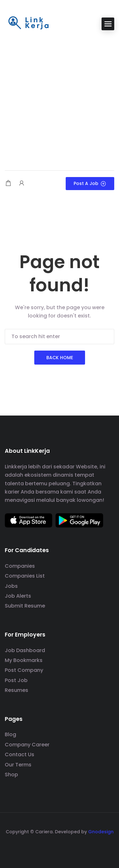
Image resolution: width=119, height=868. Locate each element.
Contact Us (20, 754)
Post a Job (90, 183)
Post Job (16, 680)
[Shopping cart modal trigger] (8, 184)
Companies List (25, 576)
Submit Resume (25, 606)
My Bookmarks (24, 660)
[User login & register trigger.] (22, 184)
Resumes (17, 690)
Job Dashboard (25, 650)
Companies (20, 566)
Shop (11, 775)
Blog (10, 734)
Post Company (24, 670)
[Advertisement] (60, 101)
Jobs (11, 586)
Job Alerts (18, 596)
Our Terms (18, 765)
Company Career (27, 745)
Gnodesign (101, 832)
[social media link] (60, 847)
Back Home (60, 358)
